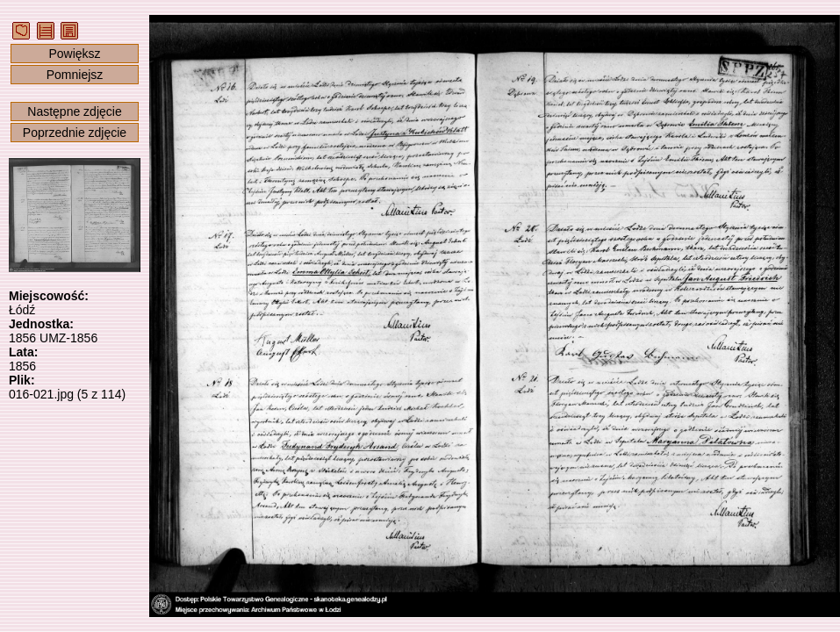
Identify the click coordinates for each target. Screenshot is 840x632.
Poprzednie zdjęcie (75, 133)
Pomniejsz (75, 75)
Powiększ (74, 54)
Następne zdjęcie (74, 111)
